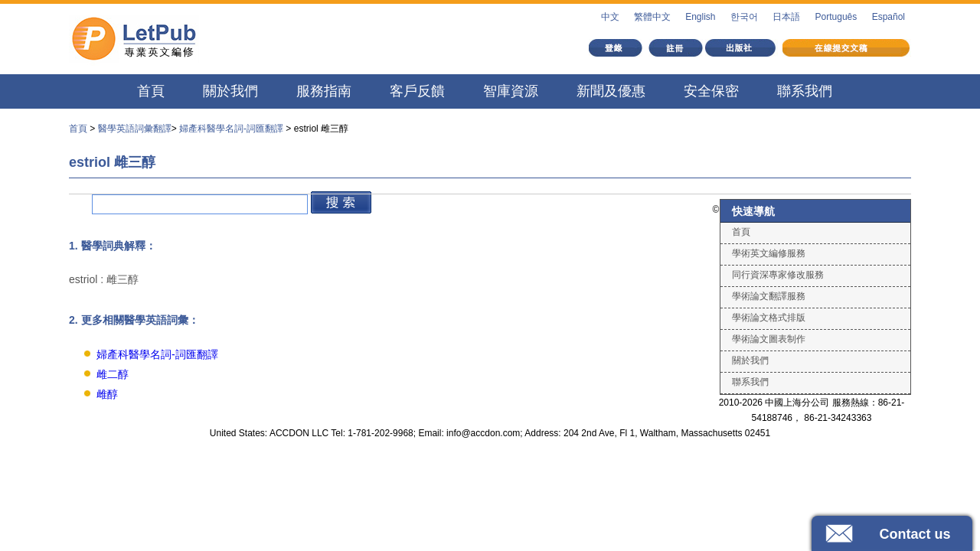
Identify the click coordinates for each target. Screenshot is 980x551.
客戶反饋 (417, 91)
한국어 (744, 17)
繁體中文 (652, 17)
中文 (610, 17)
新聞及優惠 (611, 91)
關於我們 (230, 91)
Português (836, 17)
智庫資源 (511, 91)
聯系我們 (805, 91)
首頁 (151, 91)
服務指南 (324, 91)
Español (889, 17)
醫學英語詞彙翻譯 (135, 129)
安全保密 (711, 91)
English (700, 17)
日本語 (786, 17)
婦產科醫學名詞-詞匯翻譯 (231, 129)
